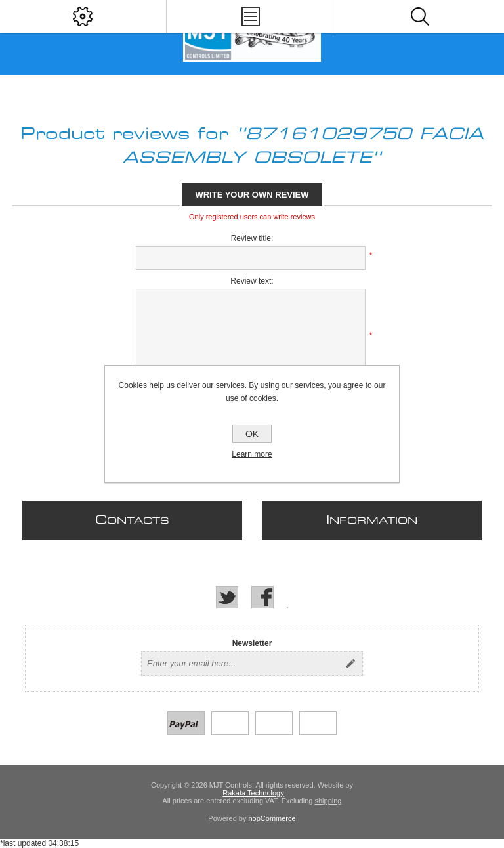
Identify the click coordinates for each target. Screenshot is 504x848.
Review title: (252, 238)
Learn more (252, 454)
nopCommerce (272, 818)
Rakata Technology (253, 793)
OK (252, 434)
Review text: (252, 281)
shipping (328, 801)
